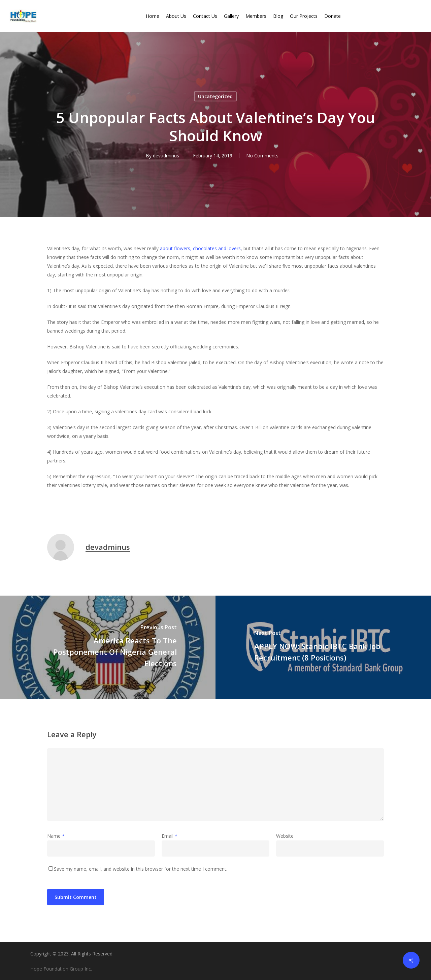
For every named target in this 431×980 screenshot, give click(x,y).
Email (170, 836)
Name (56, 836)
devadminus (166, 156)
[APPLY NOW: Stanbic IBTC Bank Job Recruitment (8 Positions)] (323, 647)
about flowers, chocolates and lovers (200, 248)
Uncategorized (215, 96)
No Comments (262, 156)
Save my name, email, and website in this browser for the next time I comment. (141, 869)
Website (285, 836)
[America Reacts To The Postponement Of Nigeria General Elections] (108, 647)
